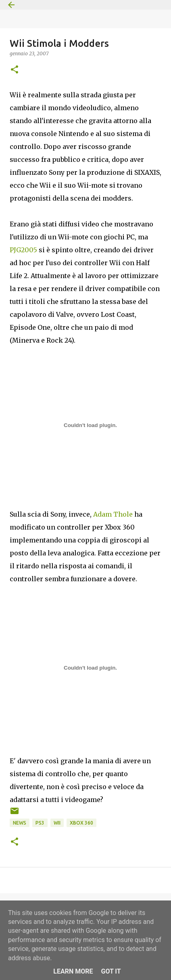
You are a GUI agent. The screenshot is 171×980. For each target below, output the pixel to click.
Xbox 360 (81, 823)
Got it (111, 971)
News (20, 823)
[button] (15, 70)
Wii (57, 823)
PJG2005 (23, 250)
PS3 (40, 823)
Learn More (73, 971)
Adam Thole (113, 514)
